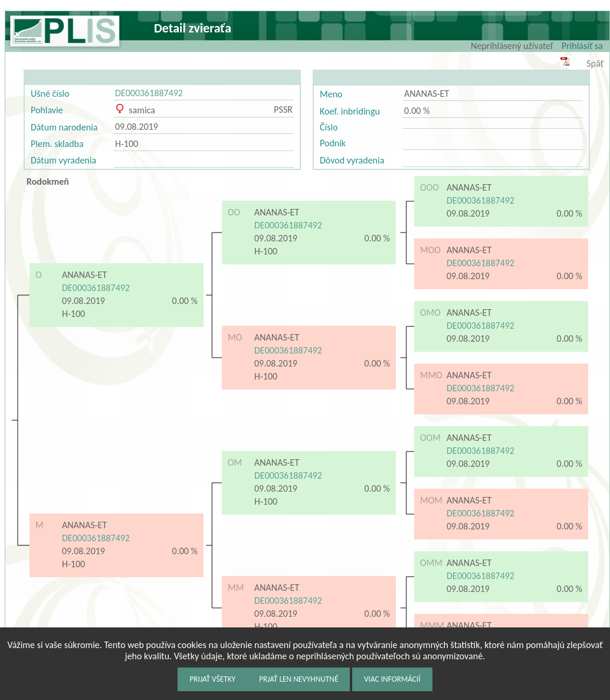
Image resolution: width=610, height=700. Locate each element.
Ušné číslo (50, 94)
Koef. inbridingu (350, 111)
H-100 (127, 144)
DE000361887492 (149, 93)
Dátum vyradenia (63, 160)
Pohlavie (47, 110)
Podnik (333, 143)
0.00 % (417, 111)
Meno (331, 94)
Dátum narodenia (64, 127)
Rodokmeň (48, 181)
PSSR (283, 109)
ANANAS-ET (427, 94)
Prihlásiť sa (582, 46)
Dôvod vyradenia (352, 160)
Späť (595, 63)
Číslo (329, 127)
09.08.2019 (137, 127)
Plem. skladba (57, 144)
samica (135, 110)
